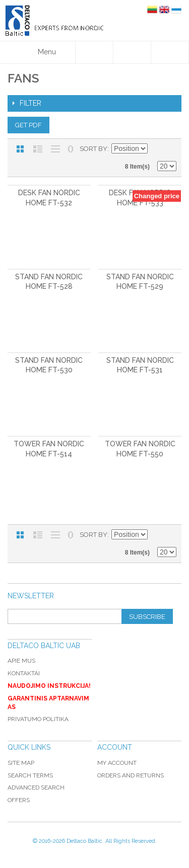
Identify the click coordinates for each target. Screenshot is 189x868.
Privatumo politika (38, 719)
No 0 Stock (71, 149)
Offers (19, 800)
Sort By (93, 149)
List (38, 149)
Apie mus (21, 661)
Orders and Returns (131, 775)
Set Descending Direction (157, 149)
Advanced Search (36, 787)
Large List (55, 149)
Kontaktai (24, 673)
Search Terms (30, 775)
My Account (117, 763)
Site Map (21, 763)
